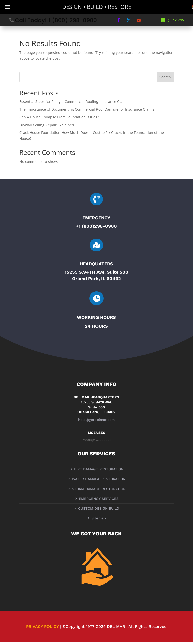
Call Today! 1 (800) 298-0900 (56, 20)
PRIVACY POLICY (42, 628)
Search (165, 79)
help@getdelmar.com (96, 421)
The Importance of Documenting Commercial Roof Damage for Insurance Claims (87, 111)
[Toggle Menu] (7, 7)
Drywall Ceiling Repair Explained (47, 126)
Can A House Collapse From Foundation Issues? (59, 119)
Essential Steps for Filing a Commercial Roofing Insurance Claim (73, 103)
